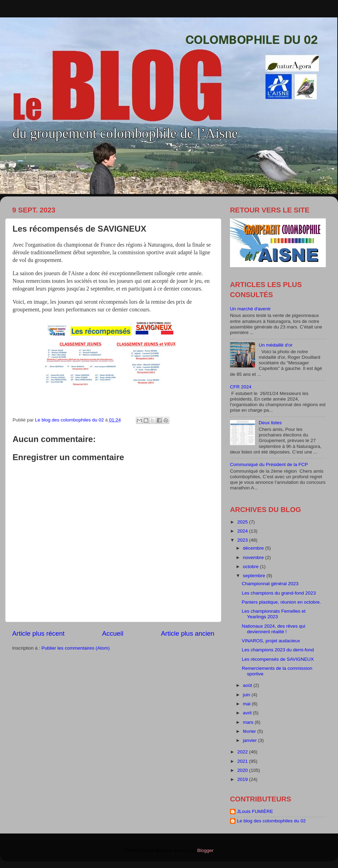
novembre (254, 557)
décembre (254, 548)
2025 (243, 522)
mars (249, 722)
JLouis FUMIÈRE (255, 811)
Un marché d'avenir (250, 309)
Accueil (113, 633)
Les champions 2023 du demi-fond (278, 650)
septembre (255, 576)
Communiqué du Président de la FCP (269, 464)
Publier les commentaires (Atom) (76, 648)
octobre (251, 567)
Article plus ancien (188, 633)
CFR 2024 (241, 387)
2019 (243, 779)
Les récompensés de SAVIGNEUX (278, 659)
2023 (243, 540)
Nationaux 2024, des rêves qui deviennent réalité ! (274, 629)
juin (247, 695)
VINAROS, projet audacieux (271, 641)
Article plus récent (38, 633)
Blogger (205, 850)
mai (247, 704)
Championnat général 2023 (270, 584)
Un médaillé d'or (275, 345)
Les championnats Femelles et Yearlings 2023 (274, 614)
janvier (251, 740)
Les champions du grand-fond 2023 (279, 593)
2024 (243, 531)
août (248, 685)
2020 (243, 770)
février (250, 731)
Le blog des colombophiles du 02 (271, 821)
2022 (243, 752)
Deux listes (270, 423)
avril (248, 713)
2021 (243, 761)
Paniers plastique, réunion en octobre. (281, 602)
